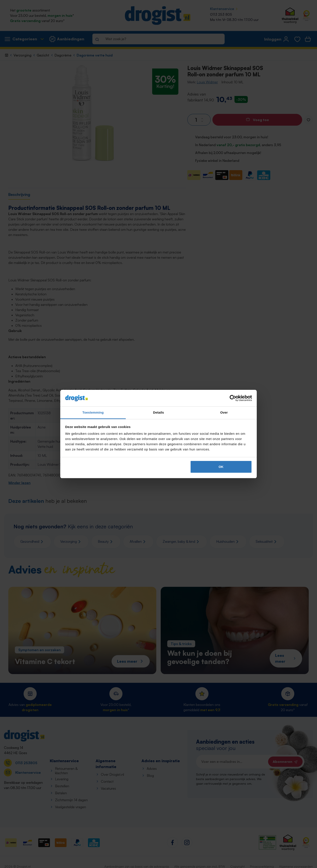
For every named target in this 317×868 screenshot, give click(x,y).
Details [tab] (158, 412)
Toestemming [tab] (93, 412)
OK (221, 467)
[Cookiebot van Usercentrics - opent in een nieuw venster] (233, 398)
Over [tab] (224, 412)
